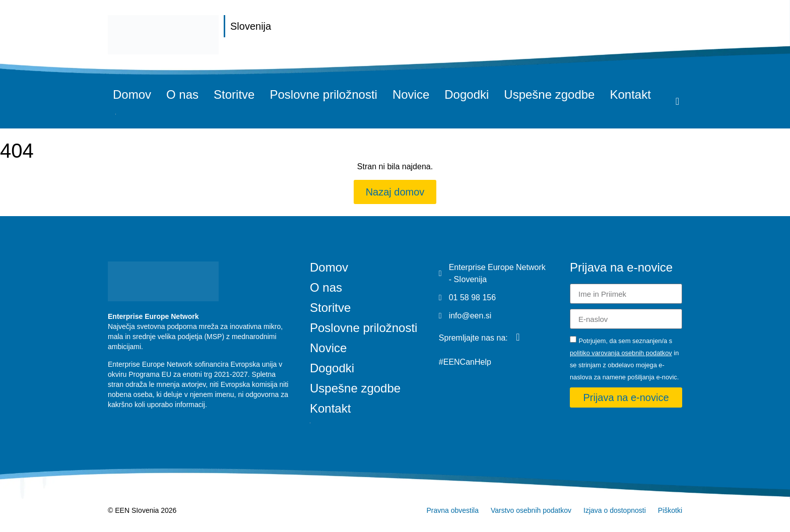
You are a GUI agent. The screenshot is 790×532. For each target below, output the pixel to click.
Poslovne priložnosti (323, 94)
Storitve (234, 94)
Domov (132, 94)
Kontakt (630, 94)
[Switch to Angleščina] (116, 114)
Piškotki (670, 510)
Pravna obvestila (452, 510)
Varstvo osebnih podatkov (531, 510)
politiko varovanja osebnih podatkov (621, 353)
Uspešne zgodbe (549, 94)
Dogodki (467, 94)
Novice (411, 94)
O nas (182, 94)
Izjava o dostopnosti (615, 510)
